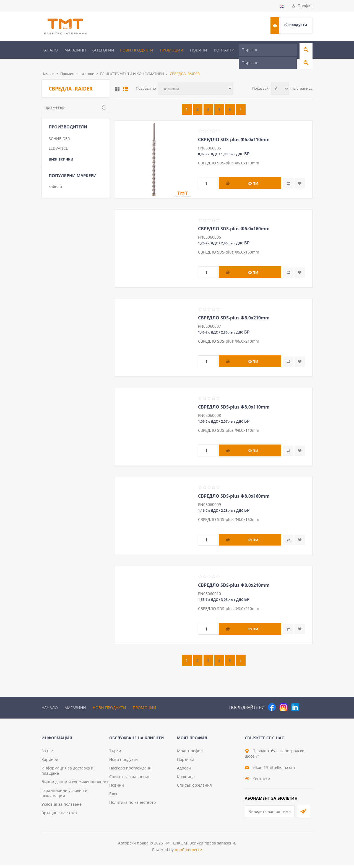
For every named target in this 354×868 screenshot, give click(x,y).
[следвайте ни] (295, 698)
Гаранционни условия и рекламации (64, 796)
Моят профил (190, 754)
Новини (199, 50)
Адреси (184, 771)
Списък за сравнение (130, 780)
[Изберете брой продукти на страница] (280, 80)
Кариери (50, 763)
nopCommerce (188, 853)
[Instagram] (283, 698)
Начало (50, 50)
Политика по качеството (132, 806)
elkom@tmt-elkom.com (274, 771)
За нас (48, 754)
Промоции (172, 50)
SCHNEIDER (59, 129)
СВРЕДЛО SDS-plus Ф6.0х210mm (234, 309)
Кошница (186, 780)
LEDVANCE (58, 139)
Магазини (75, 50)
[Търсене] (268, 50)
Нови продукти (136, 50)
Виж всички (61, 150)
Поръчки (186, 763)
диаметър (55, 98)
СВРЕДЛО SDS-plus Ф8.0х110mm (234, 398)
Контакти (224, 50)
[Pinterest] (307, 698)
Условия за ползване (62, 808)
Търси (115, 754)
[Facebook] (272, 698)
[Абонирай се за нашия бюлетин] (270, 815)
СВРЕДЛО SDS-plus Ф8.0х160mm (234, 487)
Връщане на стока (59, 816)
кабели (55, 177)
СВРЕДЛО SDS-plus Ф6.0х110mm (234, 130)
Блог (114, 797)
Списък (126, 80)
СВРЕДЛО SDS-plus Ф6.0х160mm (234, 219)
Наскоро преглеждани (130, 771)
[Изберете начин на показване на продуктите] (196, 80)
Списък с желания (194, 788)
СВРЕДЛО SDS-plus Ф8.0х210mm (234, 576)
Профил (305, 6)
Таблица (117, 80)
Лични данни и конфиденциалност (75, 785)
